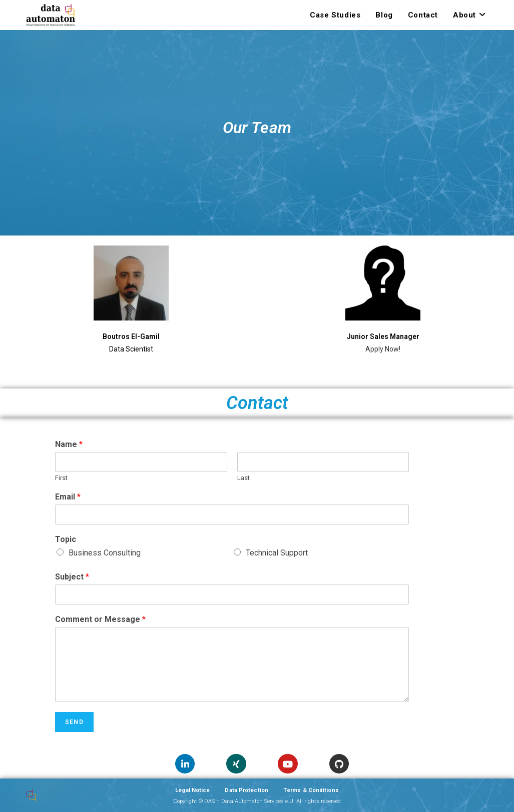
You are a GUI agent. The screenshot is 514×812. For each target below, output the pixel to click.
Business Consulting (105, 553)
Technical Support (277, 553)
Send (74, 722)
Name (69, 444)
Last (243, 478)
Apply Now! (383, 349)
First (61, 478)
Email (68, 497)
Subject (72, 577)
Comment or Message (100, 619)
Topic (66, 539)
